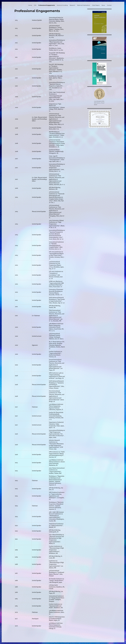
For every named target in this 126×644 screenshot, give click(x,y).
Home (30, 5)
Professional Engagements (47, 5)
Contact (109, 5)
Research (72, 5)
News (103, 5)
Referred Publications (84, 5)
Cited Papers (96, 5)
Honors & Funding (62, 5)
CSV (35, 5)
